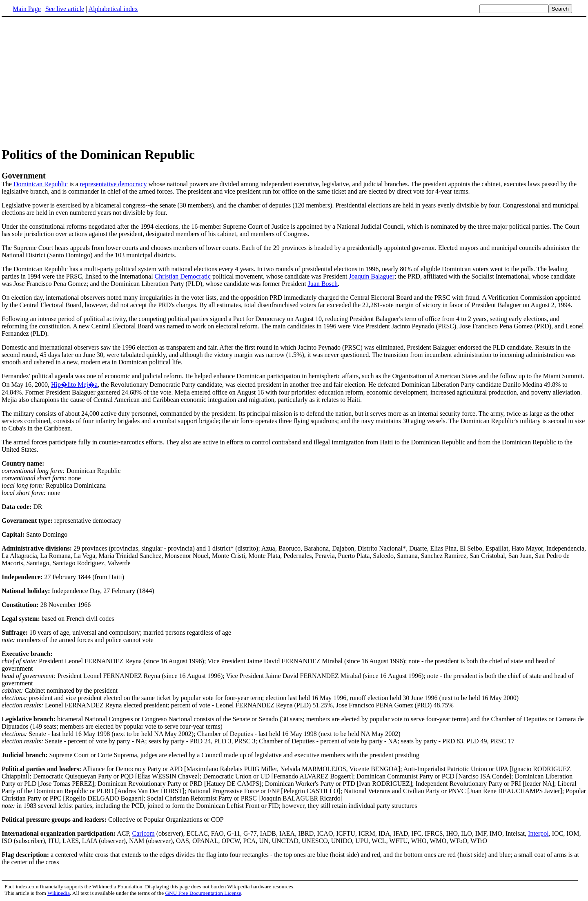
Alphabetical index (113, 9)
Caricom (144, 833)
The (294, 179)
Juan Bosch (323, 284)
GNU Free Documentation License (203, 893)
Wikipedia (59, 893)
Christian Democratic (183, 276)
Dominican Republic (41, 184)
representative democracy (114, 184)
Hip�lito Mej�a (74, 385)
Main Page (27, 9)
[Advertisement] (70, 81)
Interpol (538, 833)
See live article (65, 9)
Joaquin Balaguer (372, 276)
